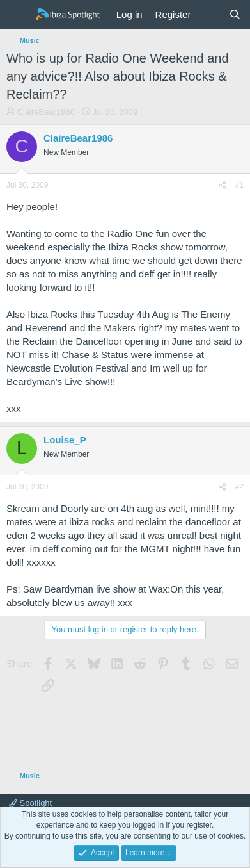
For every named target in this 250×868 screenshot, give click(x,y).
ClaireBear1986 (46, 112)
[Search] (235, 14)
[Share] (223, 185)
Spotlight (30, 803)
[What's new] (209, 14)
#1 (239, 185)
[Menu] (18, 15)
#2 (239, 487)
